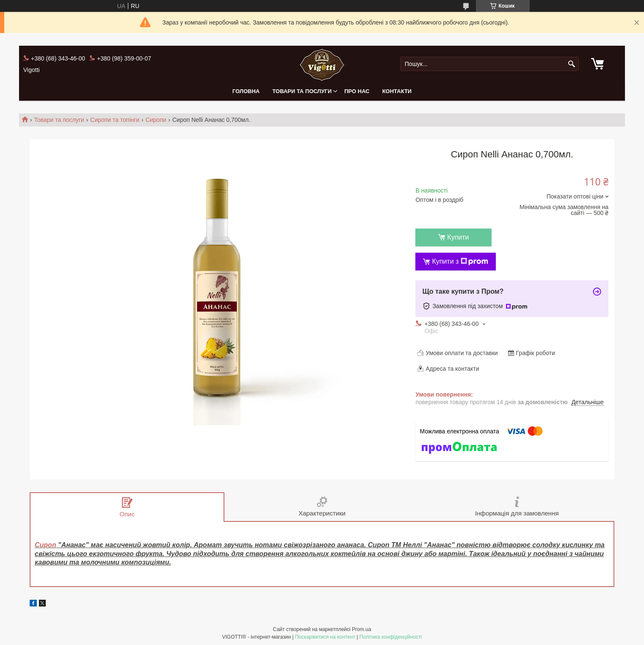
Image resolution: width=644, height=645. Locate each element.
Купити (458, 237)
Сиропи (156, 120)
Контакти (397, 91)
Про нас (357, 91)
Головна (246, 91)
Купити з (460, 262)
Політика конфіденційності (391, 637)
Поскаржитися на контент (325, 637)
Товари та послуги (302, 91)
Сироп (46, 545)
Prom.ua (361, 629)
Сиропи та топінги (115, 120)
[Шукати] (571, 64)
